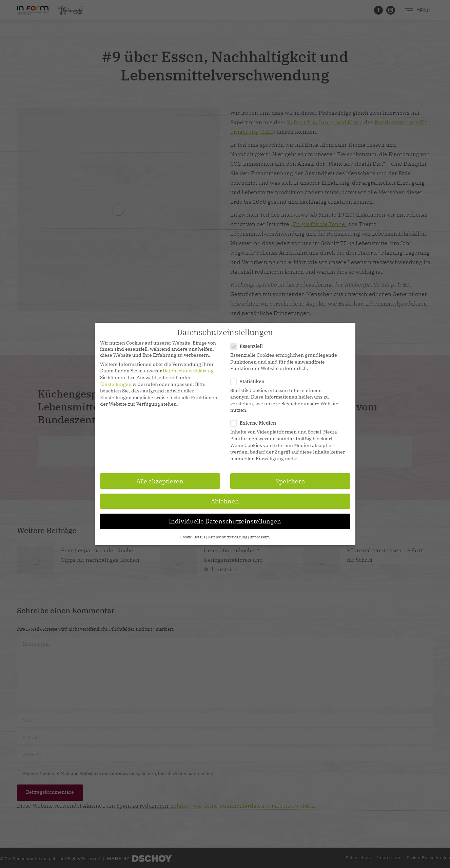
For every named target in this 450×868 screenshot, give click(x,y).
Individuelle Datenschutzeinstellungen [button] (225, 521)
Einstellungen (116, 384)
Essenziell (249, 346)
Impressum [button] (260, 537)
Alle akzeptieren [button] (160, 481)
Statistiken (250, 382)
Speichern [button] (290, 481)
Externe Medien (256, 423)
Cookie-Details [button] (193, 537)
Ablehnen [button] (225, 501)
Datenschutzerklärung (188, 371)
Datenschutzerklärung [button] (227, 537)
